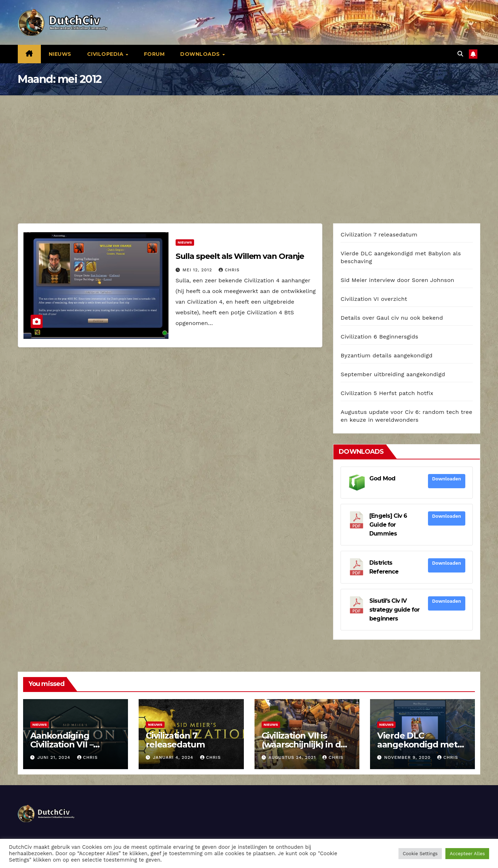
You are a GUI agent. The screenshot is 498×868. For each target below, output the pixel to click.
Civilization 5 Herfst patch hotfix (387, 393)
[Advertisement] (249, 149)
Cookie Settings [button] (420, 854)
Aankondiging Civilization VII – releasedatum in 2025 (75, 744)
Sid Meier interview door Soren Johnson (397, 280)
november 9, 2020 (408, 757)
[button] (460, 54)
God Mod (382, 478)
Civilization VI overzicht (374, 299)
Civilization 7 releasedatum (379, 235)
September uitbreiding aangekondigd (393, 374)
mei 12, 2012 (198, 270)
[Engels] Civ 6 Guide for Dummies (388, 525)
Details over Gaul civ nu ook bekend (392, 318)
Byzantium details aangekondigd (386, 355)
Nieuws (60, 54)
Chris (229, 270)
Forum (154, 54)
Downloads (201, 54)
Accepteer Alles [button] (467, 854)
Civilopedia (106, 54)
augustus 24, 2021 (293, 757)
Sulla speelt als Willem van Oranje (240, 256)
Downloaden (447, 479)
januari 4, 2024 (174, 757)
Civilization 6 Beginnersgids (379, 337)
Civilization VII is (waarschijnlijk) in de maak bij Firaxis (304, 744)
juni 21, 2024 (55, 757)
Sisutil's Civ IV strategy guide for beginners (394, 610)
